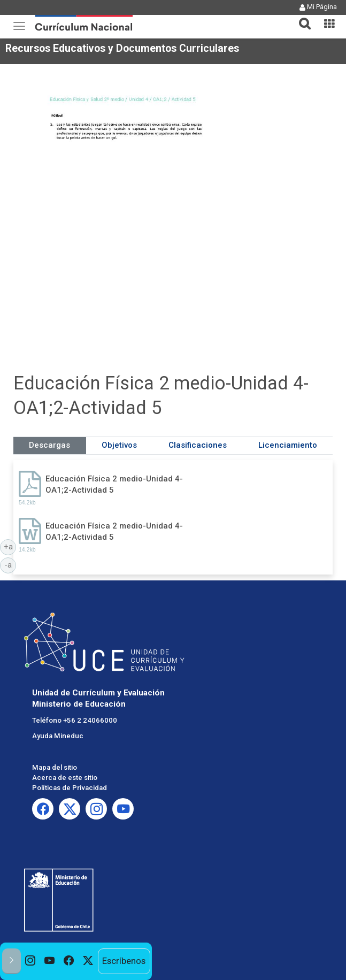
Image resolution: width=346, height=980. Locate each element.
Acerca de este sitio (65, 778)
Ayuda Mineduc (58, 736)
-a (10, 564)
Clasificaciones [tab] (198, 445)
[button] (301, 17)
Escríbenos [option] (124, 961)
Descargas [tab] (49, 445)
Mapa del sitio (55, 767)
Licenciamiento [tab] (288, 445)
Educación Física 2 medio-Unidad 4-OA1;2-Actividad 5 (114, 484)
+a (10, 546)
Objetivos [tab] (119, 445)
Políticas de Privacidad (70, 788)
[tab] (301, 17)
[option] (30, 961)
